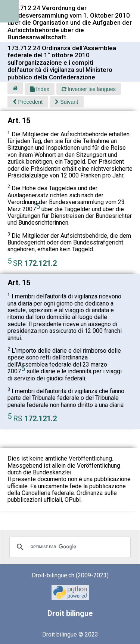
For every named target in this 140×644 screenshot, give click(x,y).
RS (35, 419)
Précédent (28, 102)
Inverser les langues (89, 89)
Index (40, 89)
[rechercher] (69, 547)
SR (35, 263)
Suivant (66, 102)
